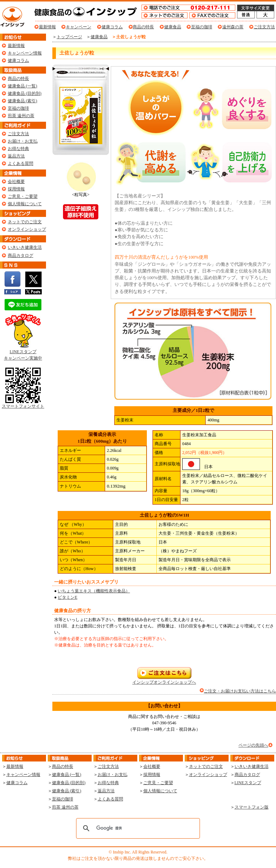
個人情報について (25, 204)
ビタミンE (67, 597)
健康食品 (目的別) (25, 93)
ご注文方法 (264, 27)
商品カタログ (21, 255)
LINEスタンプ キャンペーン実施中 (23, 353)
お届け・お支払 (23, 141)
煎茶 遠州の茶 (21, 116)
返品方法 (16, 156)
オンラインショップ (27, 229)
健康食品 (173, 27)
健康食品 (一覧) (22, 86)
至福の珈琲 (202, 27)
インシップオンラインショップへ (164, 680)
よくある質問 (21, 163)
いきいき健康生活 (25, 247)
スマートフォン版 (252, 807)
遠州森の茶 (233, 27)
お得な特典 (18, 149)
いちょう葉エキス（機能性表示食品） (94, 591)
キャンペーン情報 (25, 53)
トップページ (69, 37)
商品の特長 (143, 27)
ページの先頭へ (253, 745)
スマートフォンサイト (23, 404)
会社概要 (16, 182)
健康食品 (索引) (22, 101)
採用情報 (16, 189)
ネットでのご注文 (25, 222)
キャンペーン (79, 27)
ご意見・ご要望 (23, 196)
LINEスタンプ (248, 783)
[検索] (137, 828)
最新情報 (47, 27)
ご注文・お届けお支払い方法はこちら (240, 691)
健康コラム (112, 27)
